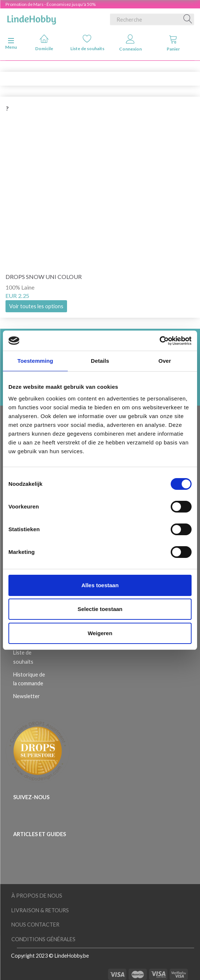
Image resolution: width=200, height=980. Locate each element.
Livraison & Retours (40, 910)
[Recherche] (188, 19)
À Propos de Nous (37, 896)
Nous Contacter (35, 925)
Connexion (130, 43)
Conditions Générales (43, 939)
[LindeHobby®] (32, 18)
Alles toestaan (100, 585)
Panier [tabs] (173, 43)
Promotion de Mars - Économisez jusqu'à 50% (51, 4)
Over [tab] (165, 361)
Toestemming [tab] (36, 361)
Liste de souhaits (87, 43)
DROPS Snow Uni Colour (44, 277)
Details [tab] (100, 361)
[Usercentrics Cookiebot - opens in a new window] (160, 341)
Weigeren (100, 633)
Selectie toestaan (100, 609)
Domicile (44, 43)
